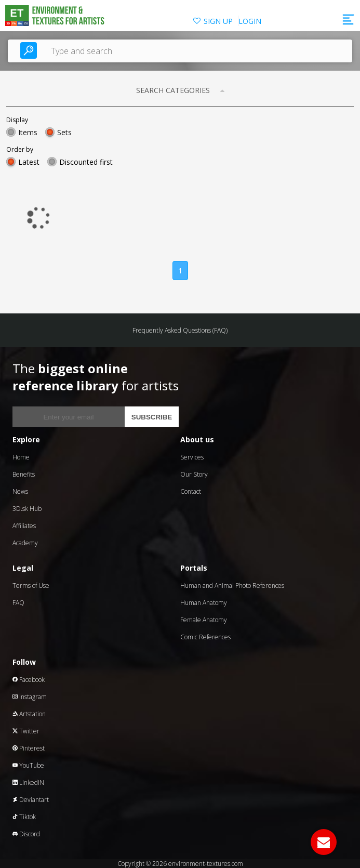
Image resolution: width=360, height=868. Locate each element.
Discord (26, 834)
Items (28, 132)
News (20, 491)
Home (21, 457)
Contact (191, 491)
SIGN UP (218, 21)
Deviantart (31, 800)
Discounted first (86, 162)
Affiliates (24, 526)
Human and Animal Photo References (232, 586)
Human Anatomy (204, 603)
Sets (64, 132)
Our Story (194, 474)
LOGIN (250, 21)
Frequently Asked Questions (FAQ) (180, 330)
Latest (29, 162)
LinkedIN (28, 782)
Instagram (30, 697)
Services (192, 457)
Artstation (29, 714)
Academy (25, 543)
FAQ (18, 603)
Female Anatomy (204, 620)
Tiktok (24, 817)
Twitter (26, 731)
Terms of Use (31, 586)
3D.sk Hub (27, 509)
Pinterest (29, 748)
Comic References (205, 637)
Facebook (29, 680)
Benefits (24, 474)
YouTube (28, 765)
